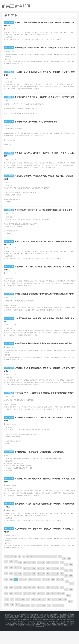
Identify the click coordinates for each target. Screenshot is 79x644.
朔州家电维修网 (26, 634)
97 (43, 610)
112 (54, 615)
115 (70, 617)
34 (29, 584)
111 (49, 615)
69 (53, 596)
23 (48, 578)
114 (65, 615)
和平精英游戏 (54, 633)
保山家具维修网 (42, 632)
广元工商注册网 (34, 637)
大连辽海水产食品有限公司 (64, 634)
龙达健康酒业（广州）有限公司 (20, 633)
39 (53, 584)
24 (53, 578)
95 (34, 610)
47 (20, 590)
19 (29, 578)
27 (66, 580)
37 (43, 584)
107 (28, 615)
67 (44, 596)
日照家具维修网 (20, 632)
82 (43, 604)
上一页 (14, 572)
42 (66, 586)
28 (71, 580)
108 (33, 615)
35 (34, 584)
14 (6, 578)
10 (55, 572)
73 (71, 600)
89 (6, 609)
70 (58, 596)
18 (25, 578)
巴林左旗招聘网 (61, 638)
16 (16, 578)
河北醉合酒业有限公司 (48, 634)
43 (71, 586)
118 (17, 621)
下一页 (61, 621)
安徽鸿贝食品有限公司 (65, 633)
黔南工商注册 (9, 22)
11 (60, 572)
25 (57, 578)
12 (64, 574)
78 (25, 603)
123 (44, 621)
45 (11, 590)
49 (29, 590)
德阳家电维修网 (16, 634)
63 (25, 596)
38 (48, 584)
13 (69, 574)
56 (62, 590)
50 (34, 590)
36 (39, 584)
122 (38, 621)
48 (25, 590)
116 (7, 621)
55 (57, 590)
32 (20, 584)
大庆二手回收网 (31, 638)
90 (11, 609)
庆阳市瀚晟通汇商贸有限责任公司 (19, 637)
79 (29, 604)
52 (43, 590)
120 (28, 621)
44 (6, 590)
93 (25, 610)
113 (60, 615)
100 (58, 610)
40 (57, 584)
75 (11, 603)
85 (57, 604)
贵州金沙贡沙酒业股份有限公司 (39, 633)
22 (43, 578)
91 (16, 609)
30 (11, 584)
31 (16, 584)
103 (7, 615)
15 (11, 578)
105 (17, 615)
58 (71, 592)
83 (48, 604)
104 (12, 615)
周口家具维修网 (10, 632)
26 (62, 578)
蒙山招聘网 (50, 637)
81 (39, 604)
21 (39, 578)
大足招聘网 (58, 637)
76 (16, 603)
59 (6, 596)
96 (39, 610)
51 (39, 590)
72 (67, 598)
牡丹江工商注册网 (62, 632)
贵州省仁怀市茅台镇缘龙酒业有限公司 (51, 636)
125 (54, 621)
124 (49, 621)
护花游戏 (61, 630)
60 (11, 596)
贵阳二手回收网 (21, 638)
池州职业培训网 (51, 638)
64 (30, 596)
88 (71, 606)
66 (39, 596)
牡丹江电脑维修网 (31, 632)
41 (62, 584)
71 (62, 596)
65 (35, 596)
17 (20, 578)
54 (53, 590)
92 (20, 610)
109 (39, 615)
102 (68, 612)
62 (21, 596)
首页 (7, 572)
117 (12, 621)
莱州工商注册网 (52, 632)
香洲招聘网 (43, 637)
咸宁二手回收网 (41, 638)
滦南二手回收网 (11, 638)
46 (16, 590)
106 (23, 615)
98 (48, 610)
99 (53, 610)
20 (34, 578)
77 (20, 603)
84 (53, 604)
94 (29, 610)
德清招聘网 (40, 640)
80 (34, 604)
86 (62, 604)
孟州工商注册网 (36, 634)
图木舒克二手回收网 (68, 637)
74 (6, 603)
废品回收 (55, 630)
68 (48, 596)
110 (44, 615)
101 (63, 610)
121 (33, 621)
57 (66, 592)
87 (66, 606)
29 (6, 584)
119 (23, 621)
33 (25, 584)
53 (48, 590)
